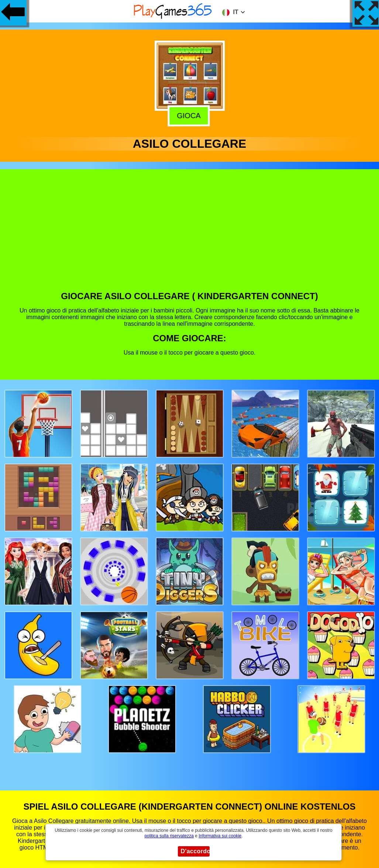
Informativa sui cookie (220, 836)
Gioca (190, 115)
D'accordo (195, 851)
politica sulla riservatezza (169, 836)
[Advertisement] (190, 236)
